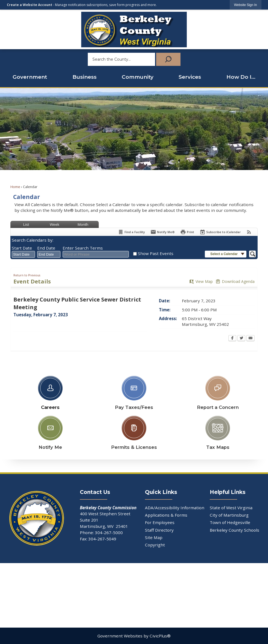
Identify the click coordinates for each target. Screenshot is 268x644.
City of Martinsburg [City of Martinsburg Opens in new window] (229, 515)
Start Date (22, 248)
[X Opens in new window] (101, 585)
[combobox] (23, 254)
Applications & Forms (166, 515)
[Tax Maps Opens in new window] (218, 431)
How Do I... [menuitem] (241, 77)
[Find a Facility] (131, 232)
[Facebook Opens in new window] (232, 339)
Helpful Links (228, 492)
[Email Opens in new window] (250, 339)
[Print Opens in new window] (187, 232)
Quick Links (161, 492)
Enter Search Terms (83, 248)
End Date (46, 248)
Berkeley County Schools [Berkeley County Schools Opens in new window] (234, 530)
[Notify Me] (163, 232)
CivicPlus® (160, 636)
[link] (246, 5)
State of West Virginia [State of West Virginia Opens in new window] (231, 508)
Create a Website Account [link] (30, 5)
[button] (168, 59)
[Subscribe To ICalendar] (220, 232)
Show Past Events (156, 253)
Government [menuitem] (30, 77)
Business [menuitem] (85, 77)
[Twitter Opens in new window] (241, 339)
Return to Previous (27, 275)
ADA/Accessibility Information (175, 508)
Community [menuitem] (138, 77)
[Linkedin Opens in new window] (167, 596)
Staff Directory (159, 530)
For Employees (160, 522)
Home (15, 187)
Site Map (154, 537)
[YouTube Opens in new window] (233, 596)
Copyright (155, 545)
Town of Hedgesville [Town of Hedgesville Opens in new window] (230, 522)
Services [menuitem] (190, 77)
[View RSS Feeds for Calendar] (249, 232)
